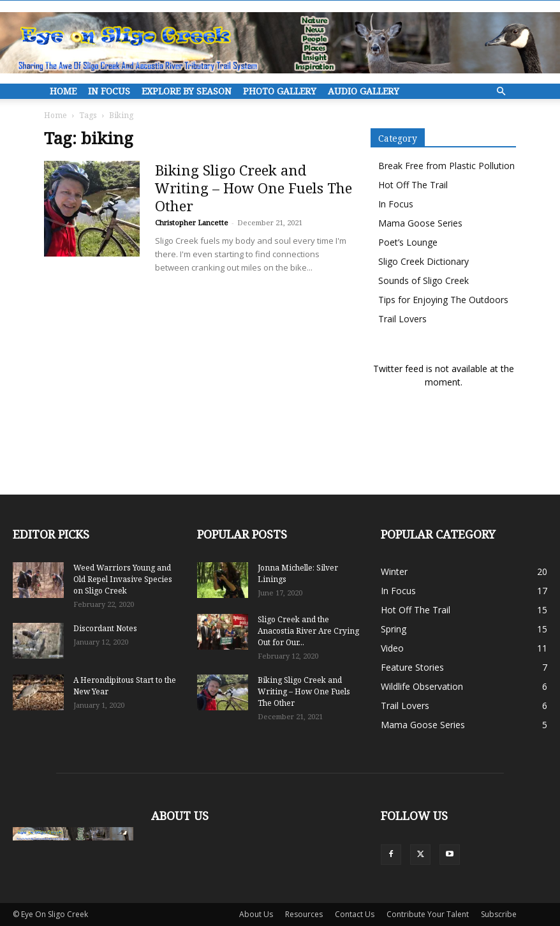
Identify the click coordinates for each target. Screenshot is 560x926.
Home (63, 91)
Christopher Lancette (192, 222)
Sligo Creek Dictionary (424, 261)
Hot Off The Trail (413, 185)
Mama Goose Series (420, 223)
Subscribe (499, 914)
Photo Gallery (280, 91)
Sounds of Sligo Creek (424, 280)
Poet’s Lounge (408, 242)
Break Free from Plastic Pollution (446, 166)
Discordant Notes (105, 628)
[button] (501, 92)
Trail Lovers (402, 319)
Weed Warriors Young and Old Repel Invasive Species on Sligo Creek (123, 579)
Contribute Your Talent (428, 914)
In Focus (109, 91)
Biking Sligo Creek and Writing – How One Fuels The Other (254, 188)
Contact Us (355, 914)
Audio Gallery (364, 91)
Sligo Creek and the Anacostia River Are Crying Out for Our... (308, 631)
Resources (304, 914)
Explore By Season (187, 91)
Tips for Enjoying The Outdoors (443, 300)
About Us (256, 914)
